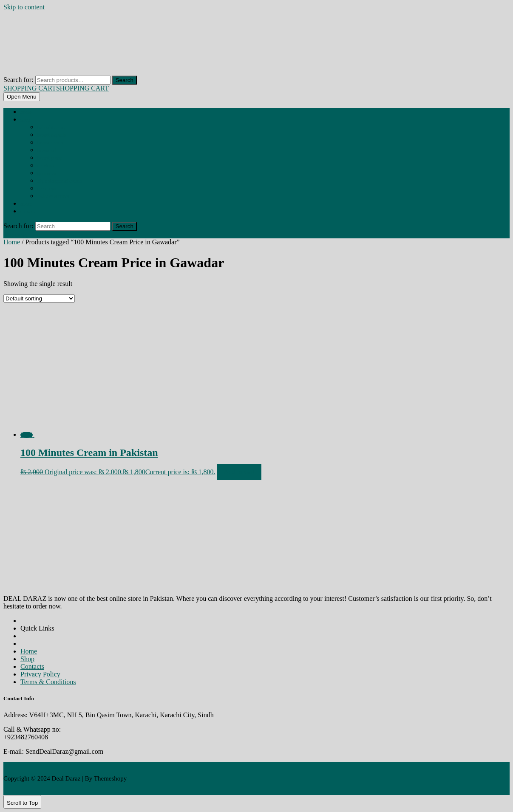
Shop (25, 120)
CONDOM (46, 166)
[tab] (22, 97)
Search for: (18, 80)
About (26, 204)
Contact (28, 212)
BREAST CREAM (50, 143)
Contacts (32, 666)
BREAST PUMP (50, 158)
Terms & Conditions (48, 682)
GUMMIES (47, 173)
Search (125, 80)
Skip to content (24, 7)
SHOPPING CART (56, 88)
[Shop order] (39, 298)
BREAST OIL (47, 150)
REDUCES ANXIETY (53, 196)
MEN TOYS (47, 189)
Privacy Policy (40, 674)
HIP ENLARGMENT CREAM (60, 181)
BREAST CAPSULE (52, 135)
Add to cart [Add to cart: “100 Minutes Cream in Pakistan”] (239, 472)
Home (26, 112)
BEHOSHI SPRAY (51, 127)
